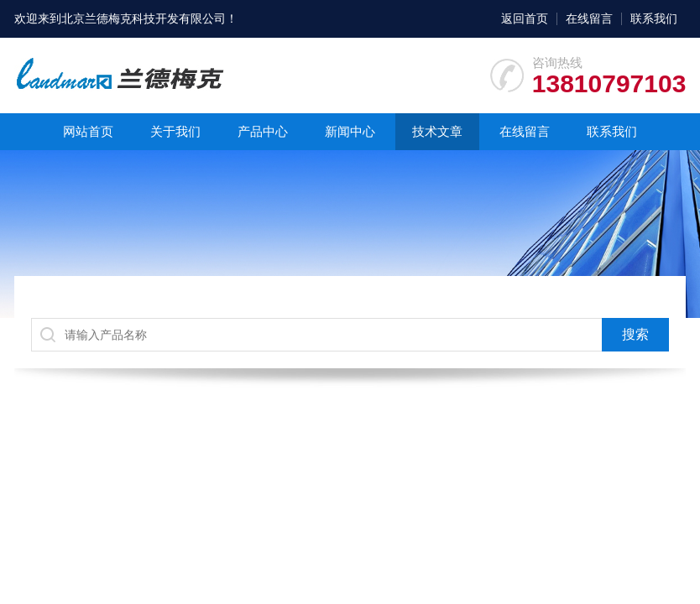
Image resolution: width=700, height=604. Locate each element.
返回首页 (525, 18)
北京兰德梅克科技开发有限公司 (144, 18)
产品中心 (263, 131)
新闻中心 (350, 131)
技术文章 (437, 131)
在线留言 (589, 18)
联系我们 (654, 18)
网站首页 (88, 131)
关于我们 (175, 131)
